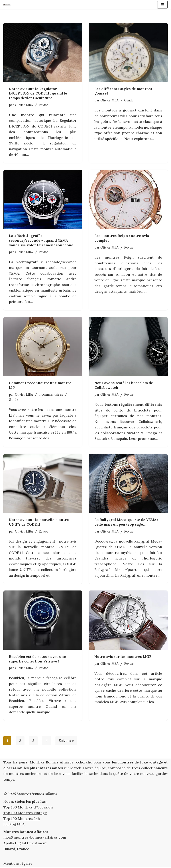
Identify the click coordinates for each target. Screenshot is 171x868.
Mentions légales (18, 864)
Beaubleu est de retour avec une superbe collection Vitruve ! (37, 659)
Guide (129, 100)
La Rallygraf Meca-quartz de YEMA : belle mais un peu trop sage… (126, 522)
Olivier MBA (24, 105)
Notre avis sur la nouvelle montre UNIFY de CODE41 (39, 522)
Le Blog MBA (14, 825)
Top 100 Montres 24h (22, 819)
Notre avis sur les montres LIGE (123, 657)
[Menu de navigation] (162, 5)
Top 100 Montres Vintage (25, 813)
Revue (43, 105)
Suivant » (67, 741)
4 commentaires (51, 395)
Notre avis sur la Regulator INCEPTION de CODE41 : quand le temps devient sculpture (38, 93)
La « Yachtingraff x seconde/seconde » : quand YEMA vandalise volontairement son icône (41, 241)
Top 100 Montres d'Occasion (28, 808)
